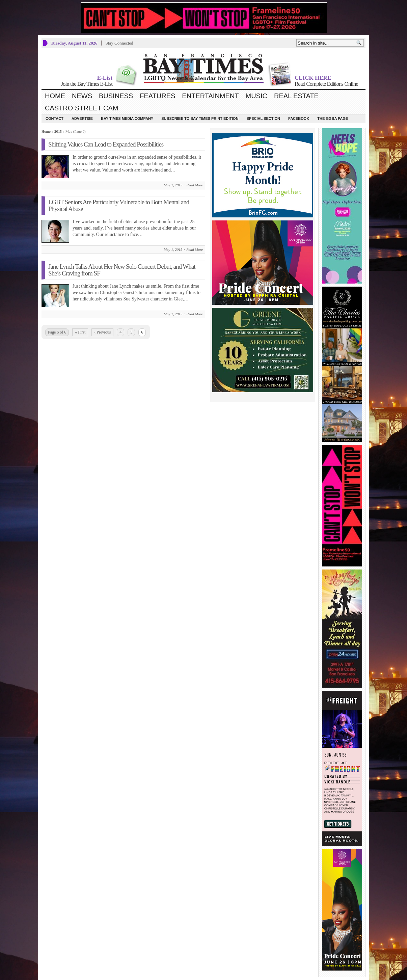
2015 (58, 131)
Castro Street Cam (82, 108)
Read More (195, 185)
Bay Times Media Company (127, 118)
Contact (55, 118)
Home (55, 96)
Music (256, 96)
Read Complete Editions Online (326, 84)
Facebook (299, 118)
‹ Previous (102, 332)
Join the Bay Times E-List (87, 84)
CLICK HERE (313, 78)
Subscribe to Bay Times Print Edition (200, 118)
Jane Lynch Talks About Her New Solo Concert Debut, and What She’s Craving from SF (122, 270)
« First (80, 332)
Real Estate (296, 96)
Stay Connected (119, 43)
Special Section (263, 118)
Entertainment (210, 96)
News (82, 96)
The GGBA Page (333, 118)
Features (157, 96)
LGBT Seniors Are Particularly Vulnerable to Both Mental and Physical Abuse (119, 205)
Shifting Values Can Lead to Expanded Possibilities (106, 144)
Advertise (82, 118)
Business (116, 96)
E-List (105, 78)
